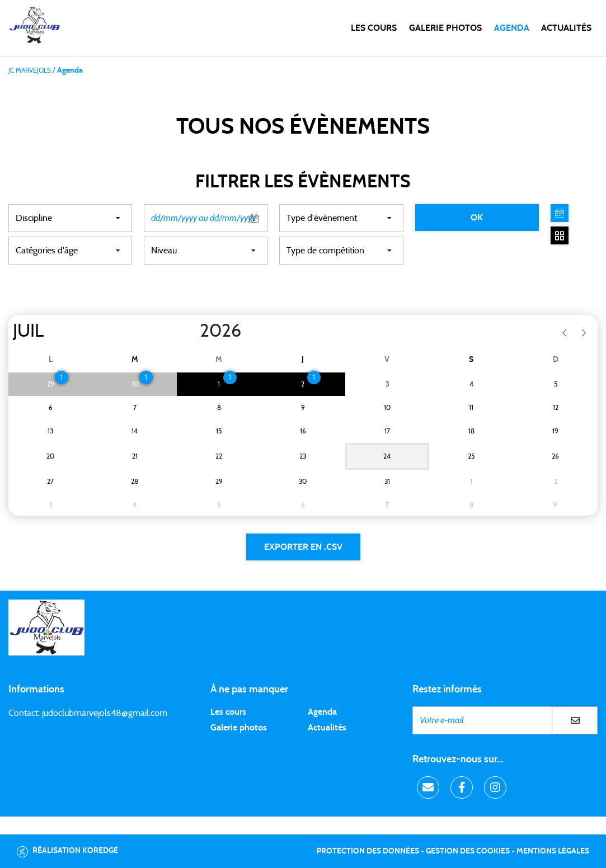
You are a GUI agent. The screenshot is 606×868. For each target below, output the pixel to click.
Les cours (374, 28)
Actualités (566, 28)
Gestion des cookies (468, 851)
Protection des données (368, 851)
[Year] (191, 331)
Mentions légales (553, 851)
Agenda (512, 28)
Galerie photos (445, 28)
